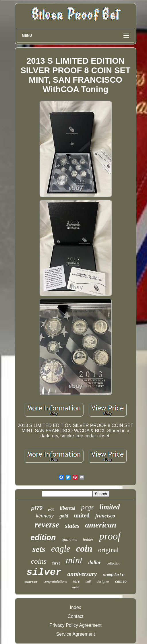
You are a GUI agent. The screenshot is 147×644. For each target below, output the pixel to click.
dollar (94, 562)
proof (110, 536)
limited (110, 507)
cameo (121, 581)
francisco (105, 516)
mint (74, 560)
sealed (76, 587)
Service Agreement (75, 634)
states (72, 526)
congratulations (55, 581)
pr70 (51, 509)
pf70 (37, 508)
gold (64, 516)
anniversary (82, 574)
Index (75, 607)
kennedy (45, 516)
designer (103, 581)
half (88, 581)
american (101, 525)
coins (39, 561)
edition (43, 538)
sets (39, 549)
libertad (68, 508)
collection (113, 563)
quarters (69, 539)
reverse (47, 525)
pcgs (87, 507)
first (56, 563)
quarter (31, 582)
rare (76, 581)
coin (84, 548)
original (109, 550)
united (82, 515)
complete (114, 575)
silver (44, 572)
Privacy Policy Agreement (75, 625)
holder (88, 540)
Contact (75, 616)
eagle (61, 549)
